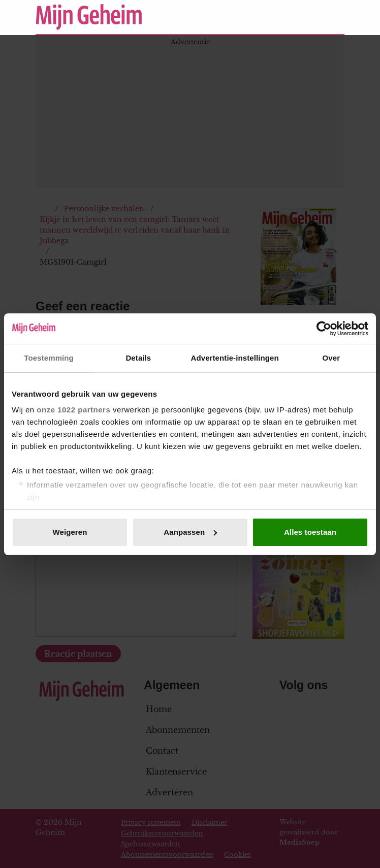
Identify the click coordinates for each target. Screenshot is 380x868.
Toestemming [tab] (49, 358)
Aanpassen (190, 532)
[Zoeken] (336, 17)
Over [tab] (331, 358)
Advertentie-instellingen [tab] (235, 358)
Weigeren (70, 532)
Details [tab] (138, 358)
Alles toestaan (310, 532)
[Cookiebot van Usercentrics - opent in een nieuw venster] (324, 329)
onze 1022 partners (73, 410)
